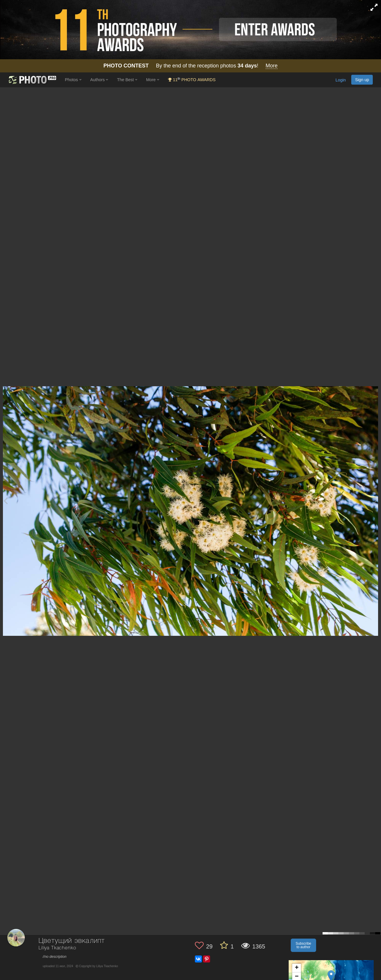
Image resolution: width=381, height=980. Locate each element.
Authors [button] (99, 80)
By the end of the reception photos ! (190, 66)
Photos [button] (73, 80)
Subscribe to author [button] (303, 945)
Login (341, 80)
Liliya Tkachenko (57, 948)
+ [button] (297, 968)
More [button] (153, 80)
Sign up (362, 80)
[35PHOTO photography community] (32, 80)
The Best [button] (127, 80)
